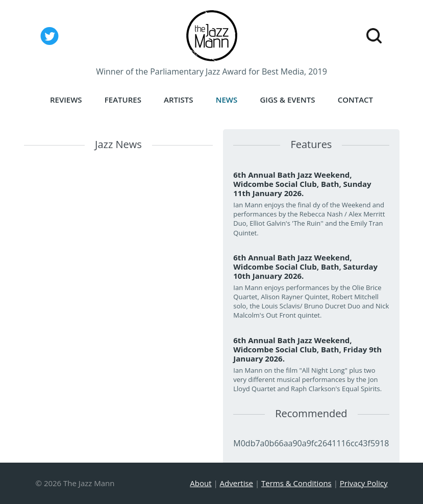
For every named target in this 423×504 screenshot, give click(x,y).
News (227, 100)
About (201, 483)
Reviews (66, 100)
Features (123, 100)
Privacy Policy (364, 483)
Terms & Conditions (296, 483)
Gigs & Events (287, 100)
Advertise (237, 483)
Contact (355, 100)
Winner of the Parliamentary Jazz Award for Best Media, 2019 (212, 71)
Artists (179, 100)
